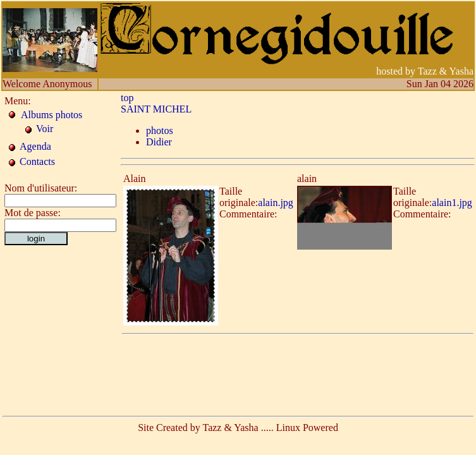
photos (160, 130)
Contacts (37, 161)
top (127, 98)
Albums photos (52, 115)
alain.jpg (276, 203)
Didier (159, 142)
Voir (45, 129)
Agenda (35, 146)
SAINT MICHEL (156, 109)
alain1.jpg (452, 203)
